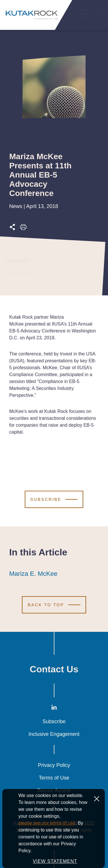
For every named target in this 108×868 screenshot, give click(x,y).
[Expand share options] (12, 229)
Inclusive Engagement (54, 734)
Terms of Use (54, 778)
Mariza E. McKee (33, 574)
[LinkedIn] (54, 708)
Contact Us (54, 669)
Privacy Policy (54, 765)
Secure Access (54, 790)
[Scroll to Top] (54, 605)
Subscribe (54, 721)
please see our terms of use (47, 840)
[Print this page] (23, 229)
